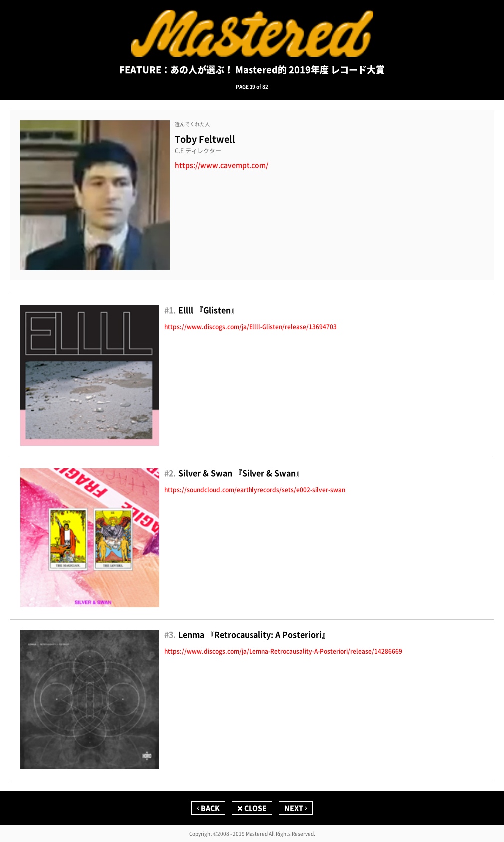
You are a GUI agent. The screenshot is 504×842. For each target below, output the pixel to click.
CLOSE (252, 808)
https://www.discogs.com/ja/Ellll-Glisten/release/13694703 (251, 327)
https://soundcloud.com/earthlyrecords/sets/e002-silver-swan (255, 490)
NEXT (296, 808)
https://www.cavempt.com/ (222, 165)
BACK (208, 808)
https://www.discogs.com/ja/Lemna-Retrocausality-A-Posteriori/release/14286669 (283, 651)
